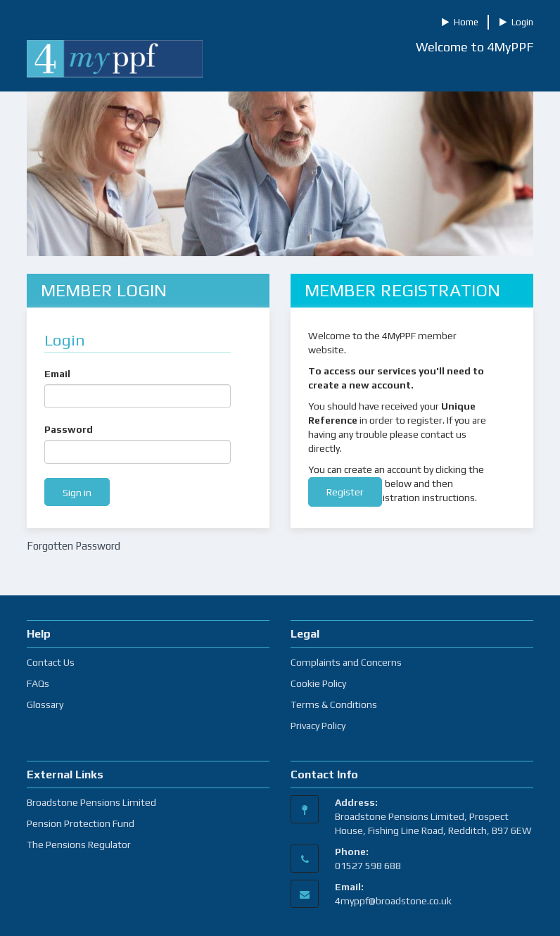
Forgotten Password (74, 546)
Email (57, 374)
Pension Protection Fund (81, 823)
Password (69, 429)
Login (516, 22)
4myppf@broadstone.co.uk (393, 901)
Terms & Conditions (334, 704)
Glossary (45, 704)
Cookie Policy (318, 683)
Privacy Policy (318, 726)
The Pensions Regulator (79, 845)
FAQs (38, 683)
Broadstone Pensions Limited (91, 802)
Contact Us (51, 662)
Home (460, 22)
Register (345, 492)
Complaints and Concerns (346, 662)
